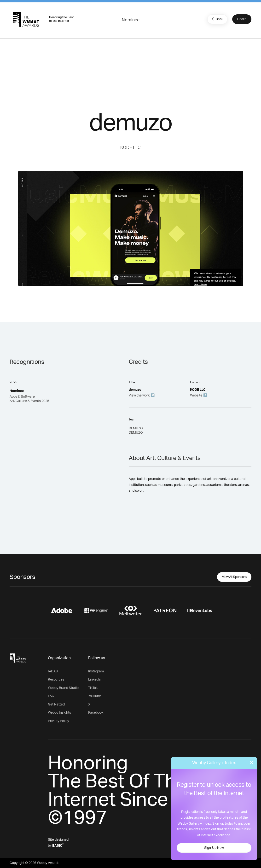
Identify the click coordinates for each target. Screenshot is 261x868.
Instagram (96, 671)
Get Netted (56, 705)
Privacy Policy (58, 721)
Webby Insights (59, 713)
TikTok (93, 688)
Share (242, 19)
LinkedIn (95, 680)
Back (217, 19)
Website (196, 396)
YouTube (95, 696)
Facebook (96, 713)
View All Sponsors (234, 577)
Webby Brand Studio (63, 688)
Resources (56, 680)
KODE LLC (130, 148)
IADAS (53, 671)
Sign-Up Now (214, 848)
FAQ (51, 696)
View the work (139, 396)
